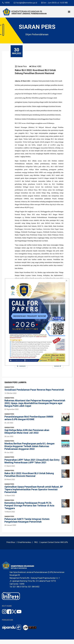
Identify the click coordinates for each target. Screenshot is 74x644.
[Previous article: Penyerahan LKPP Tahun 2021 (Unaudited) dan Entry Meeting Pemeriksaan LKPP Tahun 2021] (21, 370)
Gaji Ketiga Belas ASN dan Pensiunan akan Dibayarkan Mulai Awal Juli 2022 (27, 436)
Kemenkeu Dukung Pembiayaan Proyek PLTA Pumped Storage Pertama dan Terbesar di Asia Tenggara (29, 510)
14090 (7, 3)
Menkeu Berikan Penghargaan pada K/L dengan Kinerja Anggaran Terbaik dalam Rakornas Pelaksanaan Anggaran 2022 (29, 451)
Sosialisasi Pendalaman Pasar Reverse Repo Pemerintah (34, 394)
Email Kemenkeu (24, 547)
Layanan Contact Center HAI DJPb (54, 547)
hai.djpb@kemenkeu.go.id (27, 3)
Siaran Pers (22, 66)
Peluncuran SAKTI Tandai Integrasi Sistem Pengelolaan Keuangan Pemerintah (27, 525)
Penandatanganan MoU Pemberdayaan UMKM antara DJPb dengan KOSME (29, 422)
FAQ (36, 547)
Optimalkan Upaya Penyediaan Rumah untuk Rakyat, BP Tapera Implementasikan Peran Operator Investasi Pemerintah (34, 494)
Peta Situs (11, 547)
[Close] (66, 281)
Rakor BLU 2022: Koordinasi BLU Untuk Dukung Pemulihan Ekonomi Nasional (29, 479)
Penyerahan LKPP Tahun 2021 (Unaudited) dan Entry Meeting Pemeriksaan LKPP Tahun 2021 (32, 466)
